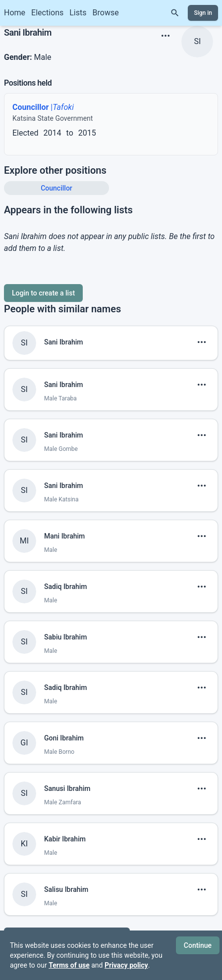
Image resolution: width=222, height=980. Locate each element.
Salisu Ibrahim (66, 889)
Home (15, 13)
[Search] (175, 13)
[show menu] (166, 36)
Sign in (203, 13)
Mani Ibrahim (64, 536)
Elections (47, 13)
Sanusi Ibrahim (67, 788)
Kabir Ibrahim (65, 839)
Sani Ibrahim (64, 342)
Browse (106, 13)
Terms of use (69, 965)
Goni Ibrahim (64, 738)
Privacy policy (126, 965)
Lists (78, 13)
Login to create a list (43, 293)
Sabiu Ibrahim (65, 637)
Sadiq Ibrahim (66, 587)
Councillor (56, 188)
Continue (198, 945)
